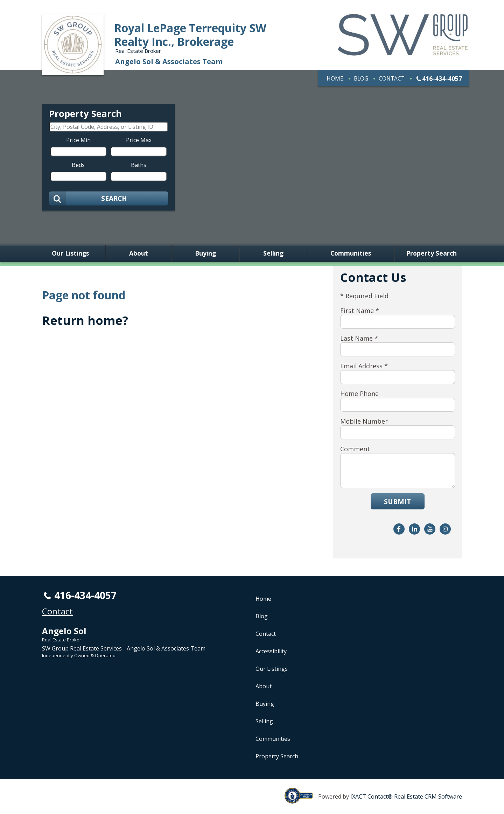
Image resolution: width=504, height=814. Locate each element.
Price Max (139, 140)
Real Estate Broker (62, 640)
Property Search (432, 253)
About (139, 253)
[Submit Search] (108, 199)
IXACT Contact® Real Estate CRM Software (406, 796)
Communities (351, 253)
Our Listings (70, 253)
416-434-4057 (442, 78)
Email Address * (364, 366)
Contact (392, 78)
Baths (139, 165)
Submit (397, 502)
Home (335, 78)
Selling (273, 253)
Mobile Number (364, 421)
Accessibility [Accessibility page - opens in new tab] (271, 651)
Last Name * (359, 338)
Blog (361, 78)
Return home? (85, 320)
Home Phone (359, 394)
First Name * (360, 311)
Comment (355, 449)
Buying (205, 253)
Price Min (78, 140)
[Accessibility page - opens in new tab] (301, 800)
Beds (78, 165)
